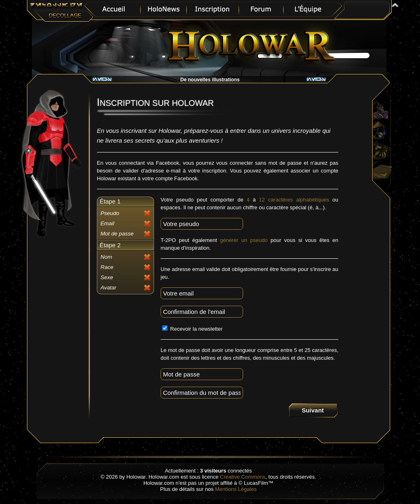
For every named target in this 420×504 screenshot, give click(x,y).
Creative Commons (242, 477)
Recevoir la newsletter (192, 329)
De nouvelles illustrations (210, 80)
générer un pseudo (244, 240)
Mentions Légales (236, 489)
